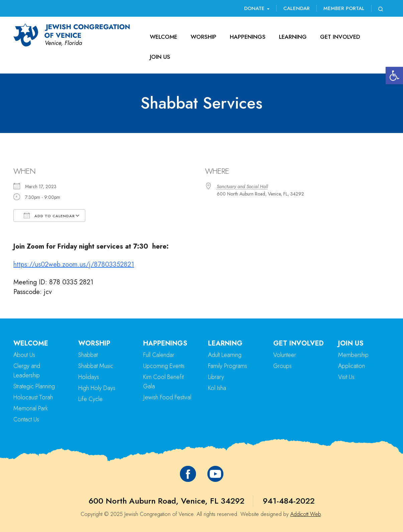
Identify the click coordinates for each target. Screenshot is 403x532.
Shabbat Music (96, 366)
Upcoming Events (164, 366)
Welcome (164, 37)
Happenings (248, 37)
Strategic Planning (34, 386)
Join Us (160, 57)
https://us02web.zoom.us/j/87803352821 (74, 264)
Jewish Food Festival (167, 397)
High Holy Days (97, 388)
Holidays (89, 377)
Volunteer (285, 355)
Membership (353, 355)
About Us (24, 355)
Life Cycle (90, 399)
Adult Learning (225, 355)
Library (216, 377)
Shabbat (88, 355)
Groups (282, 366)
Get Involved (340, 37)
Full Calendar (159, 355)
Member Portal (344, 8)
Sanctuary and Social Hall (242, 186)
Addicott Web (306, 514)
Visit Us (346, 377)
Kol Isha (217, 388)
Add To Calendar (49, 216)
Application (351, 366)
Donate (257, 8)
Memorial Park (31, 408)
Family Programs (228, 366)
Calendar (296, 8)
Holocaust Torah (33, 397)
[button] (394, 76)
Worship (204, 37)
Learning (293, 37)
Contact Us (26, 419)
